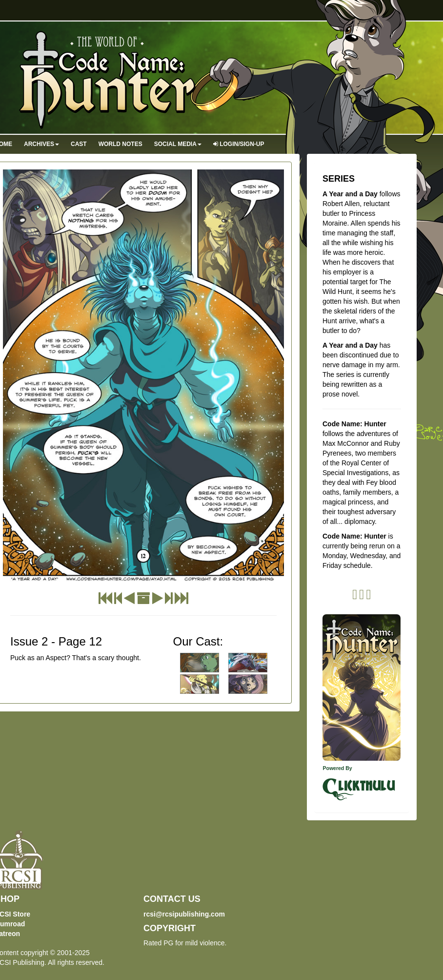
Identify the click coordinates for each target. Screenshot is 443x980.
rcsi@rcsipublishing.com (184, 914)
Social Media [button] (178, 144)
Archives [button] (41, 144)
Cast (79, 144)
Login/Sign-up (239, 144)
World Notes (121, 144)
